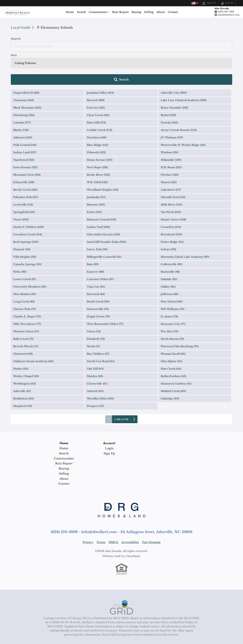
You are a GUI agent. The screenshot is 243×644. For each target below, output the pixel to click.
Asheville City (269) (174, 60)
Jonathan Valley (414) (100, 60)
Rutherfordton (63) (173, 343)
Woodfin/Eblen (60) (100, 366)
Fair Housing (151, 509)
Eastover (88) (95, 239)
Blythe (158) (21, 97)
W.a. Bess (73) (169, 298)
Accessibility (130, 509)
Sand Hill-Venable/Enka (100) (106, 209)
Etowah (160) (169, 90)
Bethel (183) (168, 82)
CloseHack (133, 523)
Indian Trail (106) (98, 194)
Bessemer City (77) (173, 291)
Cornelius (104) (171, 194)
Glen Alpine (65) (171, 328)
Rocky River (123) (98, 142)
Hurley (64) (21, 336)
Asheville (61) (22, 358)
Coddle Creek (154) (99, 97)
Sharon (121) (169, 149)
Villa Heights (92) (25, 224)
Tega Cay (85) (96, 254)
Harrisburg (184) (24, 82)
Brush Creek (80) (98, 269)
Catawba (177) (22, 90)
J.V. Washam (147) (172, 105)
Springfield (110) (24, 179)
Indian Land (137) (25, 119)
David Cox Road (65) (101, 328)
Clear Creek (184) (98, 82)
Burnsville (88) (170, 239)
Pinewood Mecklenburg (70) (180, 313)
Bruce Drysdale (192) (174, 75)
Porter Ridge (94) (172, 209)
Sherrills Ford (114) (173, 164)
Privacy (88, 509)
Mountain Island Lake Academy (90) (185, 224)
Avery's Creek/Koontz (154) (179, 97)
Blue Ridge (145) (98, 112)
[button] (221, 47)
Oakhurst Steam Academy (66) (33, 328)
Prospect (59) (95, 373)
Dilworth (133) (96, 119)
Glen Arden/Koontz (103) (103, 201)
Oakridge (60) (170, 366)
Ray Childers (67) (98, 321)
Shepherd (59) (23, 373)
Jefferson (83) (169, 261)
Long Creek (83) (24, 269)
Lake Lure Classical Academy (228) (184, 67)
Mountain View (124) (27, 142)
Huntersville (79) (98, 276)
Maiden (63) (95, 343)
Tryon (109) (21, 187)
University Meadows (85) (30, 254)
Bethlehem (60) (24, 366)
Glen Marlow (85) (25, 261)
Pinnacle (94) (22, 216)
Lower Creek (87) (25, 246)
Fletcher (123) (170, 142)
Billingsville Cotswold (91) (104, 224)
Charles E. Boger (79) (27, 284)
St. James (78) (169, 284)
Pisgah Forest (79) (98, 284)
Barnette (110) (96, 172)
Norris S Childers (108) (28, 194)
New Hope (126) (97, 134)
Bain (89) (93, 231)
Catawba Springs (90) (27, 231)
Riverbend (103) (171, 201)
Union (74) (94, 298)
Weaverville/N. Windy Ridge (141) (183, 112)
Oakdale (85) (169, 246)
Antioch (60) (95, 358)
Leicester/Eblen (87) (100, 246)
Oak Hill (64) (95, 336)
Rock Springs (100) (26, 209)
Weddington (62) (24, 351)
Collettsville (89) (171, 231)
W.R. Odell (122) (97, 149)
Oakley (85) (168, 254)
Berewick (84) (96, 261)
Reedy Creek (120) (25, 157)
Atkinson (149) (23, 105)
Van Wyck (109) (171, 179)
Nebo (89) (20, 239)
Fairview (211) (96, 75)
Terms (101, 509)
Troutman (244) (23, 67)
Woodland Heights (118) (103, 157)
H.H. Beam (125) (171, 134)
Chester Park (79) (24, 276)
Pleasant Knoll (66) (173, 321)
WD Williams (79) (172, 276)
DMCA (113, 509)
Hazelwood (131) (24, 127)
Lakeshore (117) (171, 157)
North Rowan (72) (172, 306)
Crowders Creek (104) (28, 201)
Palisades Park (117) (26, 164)
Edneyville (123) (24, 149)
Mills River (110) (171, 172)
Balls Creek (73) (23, 306)
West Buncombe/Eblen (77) (105, 291)
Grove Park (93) (97, 216)
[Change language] (194, 3)
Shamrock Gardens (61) (176, 351)
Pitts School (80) (172, 269)
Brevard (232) (96, 67)
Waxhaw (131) (169, 119)
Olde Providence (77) (27, 291)
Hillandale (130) (171, 127)
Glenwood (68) (23, 321)
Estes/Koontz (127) (25, 134)
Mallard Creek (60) (173, 358)
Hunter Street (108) (173, 187)
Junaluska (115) (96, 164)
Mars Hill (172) (96, 90)
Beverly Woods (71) (26, 313)
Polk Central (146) (25, 112)
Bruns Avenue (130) (100, 127)
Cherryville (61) (97, 351)
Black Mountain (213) (27, 75)
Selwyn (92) (168, 216)
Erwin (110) (94, 179)
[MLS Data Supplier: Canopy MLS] (121, 574)
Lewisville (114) (23, 172)
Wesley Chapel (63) (26, 343)
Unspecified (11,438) (26, 60)
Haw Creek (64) (171, 336)
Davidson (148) (97, 105)
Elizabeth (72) (96, 306)
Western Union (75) (26, 298)
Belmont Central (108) (101, 187)
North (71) (93, 313)
